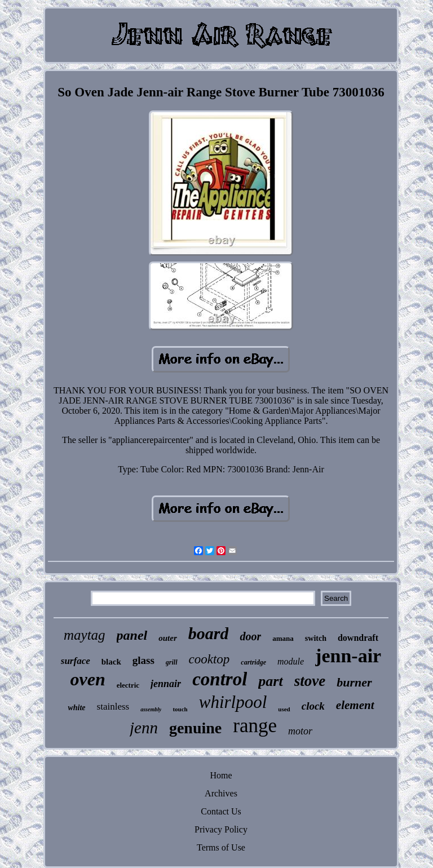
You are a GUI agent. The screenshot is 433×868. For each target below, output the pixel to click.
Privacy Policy (221, 829)
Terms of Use (221, 847)
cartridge (253, 662)
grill (172, 662)
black (111, 662)
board (209, 633)
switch (316, 638)
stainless (113, 707)
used (284, 709)
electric (128, 685)
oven (87, 679)
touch (180, 709)
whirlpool (233, 702)
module (291, 661)
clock (313, 706)
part (270, 681)
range (255, 726)
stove (310, 681)
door (250, 636)
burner (354, 682)
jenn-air (348, 656)
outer (168, 638)
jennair (166, 684)
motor (300, 731)
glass (143, 660)
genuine (195, 728)
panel (132, 635)
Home (221, 775)
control (220, 679)
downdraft (358, 638)
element (355, 705)
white (76, 708)
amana (283, 638)
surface (76, 661)
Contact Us (221, 811)
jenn (144, 728)
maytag (85, 635)
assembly (151, 709)
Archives (221, 793)
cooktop (209, 659)
